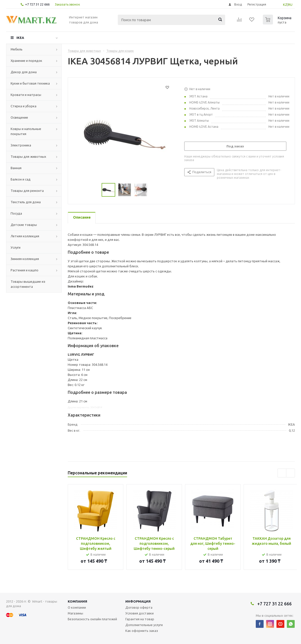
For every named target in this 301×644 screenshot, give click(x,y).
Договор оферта (139, 607)
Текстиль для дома (26, 202)
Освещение (19, 117)
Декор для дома (24, 72)
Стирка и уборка (24, 106)
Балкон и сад (21, 179)
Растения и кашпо (25, 270)
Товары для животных (28, 157)
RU (290, 5)
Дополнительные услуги (144, 625)
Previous (282, 473)
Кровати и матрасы (26, 95)
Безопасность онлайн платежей (92, 619)
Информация (138, 601)
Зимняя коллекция (25, 259)
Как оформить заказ (142, 631)
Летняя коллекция (25, 236)
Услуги (16, 247)
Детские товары (24, 225)
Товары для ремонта (27, 191)
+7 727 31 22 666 (37, 4)
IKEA (20, 38)
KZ (285, 5)
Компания (77, 601)
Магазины (75, 613)
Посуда (16, 213)
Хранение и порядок (26, 61)
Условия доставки (140, 613)
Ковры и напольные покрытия (26, 131)
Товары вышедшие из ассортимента (28, 284)
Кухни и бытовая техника (30, 83)
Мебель (17, 49)
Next (291, 473)
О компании (77, 607)
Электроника (21, 145)
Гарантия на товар (140, 619)
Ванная (16, 168)
